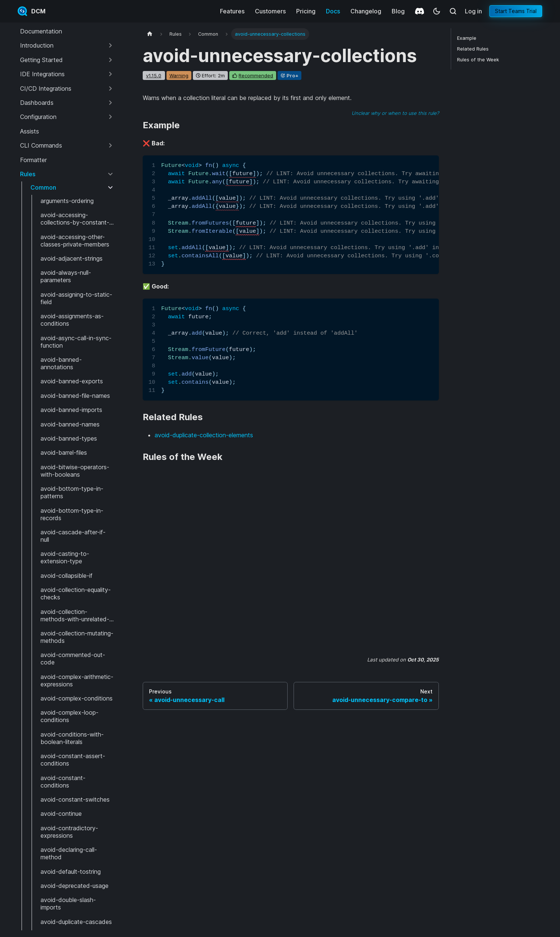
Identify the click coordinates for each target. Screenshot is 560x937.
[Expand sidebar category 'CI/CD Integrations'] (110, 88)
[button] (67, 45)
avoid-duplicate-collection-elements (204, 435)
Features (232, 11)
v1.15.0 (154, 75)
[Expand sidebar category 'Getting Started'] (110, 60)
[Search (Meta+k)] (453, 11)
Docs (333, 11)
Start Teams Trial (516, 11)
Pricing (306, 11)
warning (179, 75)
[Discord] (420, 11)
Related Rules (473, 49)
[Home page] (150, 34)
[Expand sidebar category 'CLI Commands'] (110, 145)
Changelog (366, 11)
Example (467, 38)
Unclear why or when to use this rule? (395, 113)
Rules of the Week (478, 60)
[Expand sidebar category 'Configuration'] (110, 117)
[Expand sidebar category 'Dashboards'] (110, 103)
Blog (398, 11)
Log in (473, 11)
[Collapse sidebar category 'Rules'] (110, 174)
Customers (270, 11)
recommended (256, 75)
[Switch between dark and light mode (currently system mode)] (437, 11)
